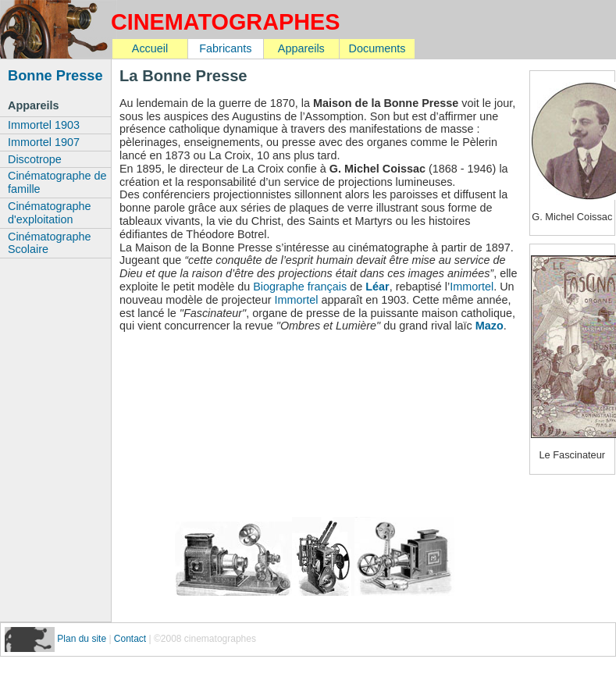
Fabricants (225, 48)
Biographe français (300, 287)
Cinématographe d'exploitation (49, 213)
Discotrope (35, 159)
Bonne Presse (55, 75)
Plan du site (83, 639)
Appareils (301, 48)
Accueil (150, 48)
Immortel (472, 287)
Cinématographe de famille (57, 182)
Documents (377, 48)
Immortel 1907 (44, 142)
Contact (130, 639)
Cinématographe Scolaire (49, 243)
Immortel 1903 (44, 125)
